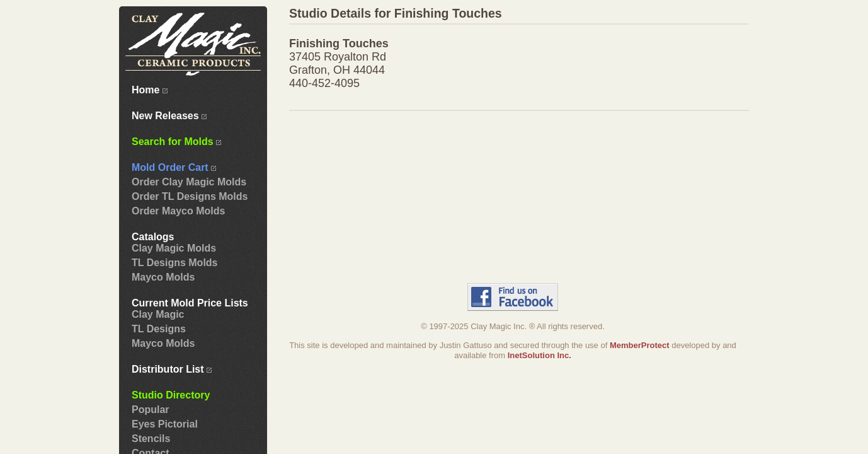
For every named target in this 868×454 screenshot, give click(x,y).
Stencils (151, 439)
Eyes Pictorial (165, 424)
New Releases (169, 116)
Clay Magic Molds (174, 248)
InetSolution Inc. (540, 355)
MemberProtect (640, 345)
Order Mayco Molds (178, 211)
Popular (151, 410)
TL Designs (159, 329)
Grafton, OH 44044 (337, 70)
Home (150, 90)
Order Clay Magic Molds (189, 182)
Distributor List (172, 369)
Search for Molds (176, 142)
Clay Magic (158, 314)
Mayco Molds (163, 277)
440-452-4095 (324, 83)
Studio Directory (171, 395)
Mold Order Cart (174, 167)
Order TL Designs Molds (190, 196)
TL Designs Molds (174, 263)
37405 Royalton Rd (338, 57)
